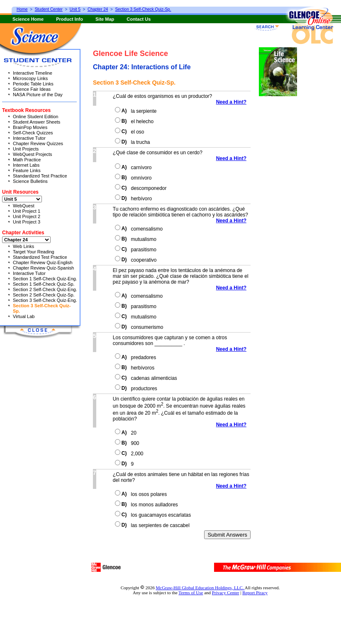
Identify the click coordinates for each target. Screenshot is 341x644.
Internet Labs (26, 165)
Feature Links (27, 170)
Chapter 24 (98, 9)
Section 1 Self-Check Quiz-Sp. (44, 284)
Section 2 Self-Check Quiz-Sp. (44, 295)
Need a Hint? (233, 102)
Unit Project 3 (27, 222)
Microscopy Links (30, 78)
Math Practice (27, 160)
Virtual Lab (24, 316)
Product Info (69, 19)
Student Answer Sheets (37, 122)
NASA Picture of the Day (38, 95)
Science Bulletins (30, 181)
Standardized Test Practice (40, 176)
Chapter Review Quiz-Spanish (43, 268)
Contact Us (139, 19)
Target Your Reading (34, 252)
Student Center (49, 9)
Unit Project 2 (27, 216)
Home (22, 9)
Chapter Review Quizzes (38, 143)
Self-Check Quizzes (33, 133)
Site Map (105, 19)
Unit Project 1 (27, 211)
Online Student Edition (35, 117)
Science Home (28, 19)
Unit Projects (26, 149)
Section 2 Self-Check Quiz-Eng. (45, 289)
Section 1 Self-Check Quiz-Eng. (45, 279)
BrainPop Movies (30, 127)
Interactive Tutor (29, 138)
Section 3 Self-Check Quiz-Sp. (143, 9)
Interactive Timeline (33, 73)
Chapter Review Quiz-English (43, 262)
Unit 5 (75, 9)
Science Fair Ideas (32, 89)
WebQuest (24, 206)
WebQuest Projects (33, 154)
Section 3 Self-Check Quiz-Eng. (45, 300)
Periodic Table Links (33, 84)
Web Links (23, 246)
